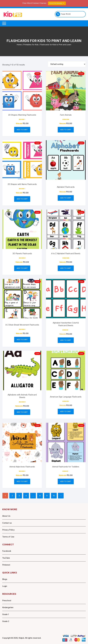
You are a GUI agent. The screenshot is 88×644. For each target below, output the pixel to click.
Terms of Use (8, 537)
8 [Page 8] (40, 496)
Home (19, 45)
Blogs (5, 579)
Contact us (7, 523)
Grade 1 (5, 614)
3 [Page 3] (19, 496)
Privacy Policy (8, 530)
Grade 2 (6, 621)
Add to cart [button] (22, 130)
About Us (6, 516)
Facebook (7, 551)
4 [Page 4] (26, 496)
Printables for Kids (31, 45)
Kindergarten (8, 607)
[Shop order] (67, 64)
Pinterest (6, 565)
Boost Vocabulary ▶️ (57, 3)
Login (5, 586)
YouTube (6, 558)
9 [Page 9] (47, 496)
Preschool (7, 600)
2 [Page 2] (12, 496)
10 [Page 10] (54, 496)
